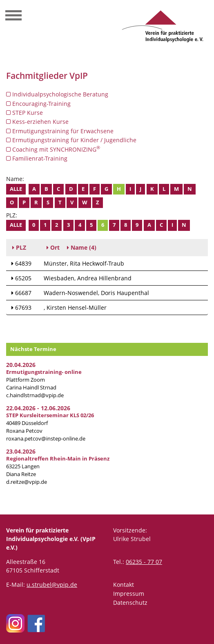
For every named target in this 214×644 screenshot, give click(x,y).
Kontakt (124, 585)
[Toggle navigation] (13, 16)
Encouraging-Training (38, 104)
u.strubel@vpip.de (52, 585)
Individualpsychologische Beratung (57, 94)
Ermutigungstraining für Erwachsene (60, 131)
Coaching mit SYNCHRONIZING (53, 149)
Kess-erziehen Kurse (37, 122)
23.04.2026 (21, 451)
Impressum (129, 594)
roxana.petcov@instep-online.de (46, 439)
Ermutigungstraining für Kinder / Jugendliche (71, 140)
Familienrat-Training (37, 158)
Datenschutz (130, 603)
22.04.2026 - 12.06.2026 (38, 408)
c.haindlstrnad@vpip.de (35, 395)
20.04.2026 (21, 365)
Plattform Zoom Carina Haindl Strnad (44, 380)
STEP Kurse (25, 113)
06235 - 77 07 (144, 562)
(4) (82, 247)
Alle (16, 189)
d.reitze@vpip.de (27, 482)
